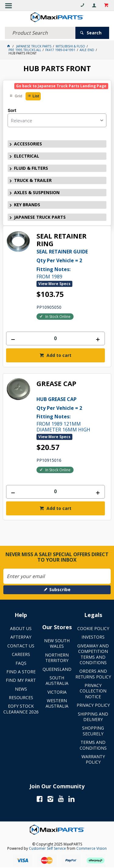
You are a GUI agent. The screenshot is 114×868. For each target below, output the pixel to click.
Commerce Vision (92, 848)
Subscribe (60, 589)
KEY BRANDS (27, 205)
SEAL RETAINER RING (62, 240)
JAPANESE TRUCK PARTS (40, 217)
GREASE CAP (56, 384)
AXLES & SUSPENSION (37, 192)
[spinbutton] (55, 338)
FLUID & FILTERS (31, 168)
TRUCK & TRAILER (33, 180)
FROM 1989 (71, 263)
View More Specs (54, 284)
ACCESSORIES (28, 144)
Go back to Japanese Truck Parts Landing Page (61, 86)
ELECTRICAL (27, 156)
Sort (12, 110)
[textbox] (40, 33)
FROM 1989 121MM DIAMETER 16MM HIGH (71, 414)
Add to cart (58, 355)
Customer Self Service (47, 848)
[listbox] (57, 120)
